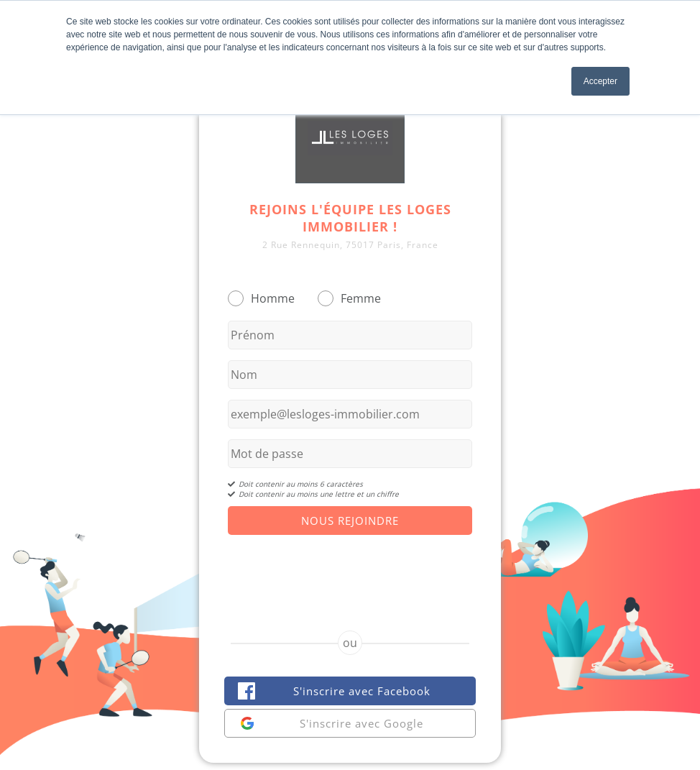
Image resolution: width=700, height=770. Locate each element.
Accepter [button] (600, 81)
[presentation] (350, 570)
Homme (273, 298)
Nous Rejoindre (350, 521)
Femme (361, 298)
